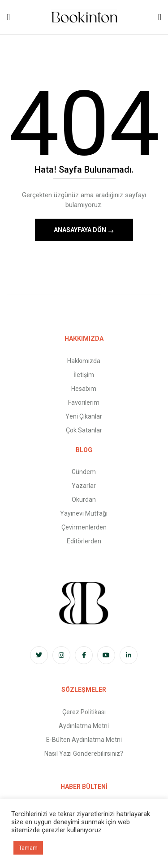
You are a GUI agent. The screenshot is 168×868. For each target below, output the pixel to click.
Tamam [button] (28, 848)
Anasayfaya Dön (81, 230)
